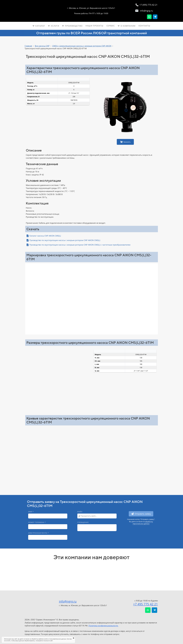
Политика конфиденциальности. (103, 626)
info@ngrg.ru (68, 601)
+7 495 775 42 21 (145, 604)
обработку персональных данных (143, 523)
